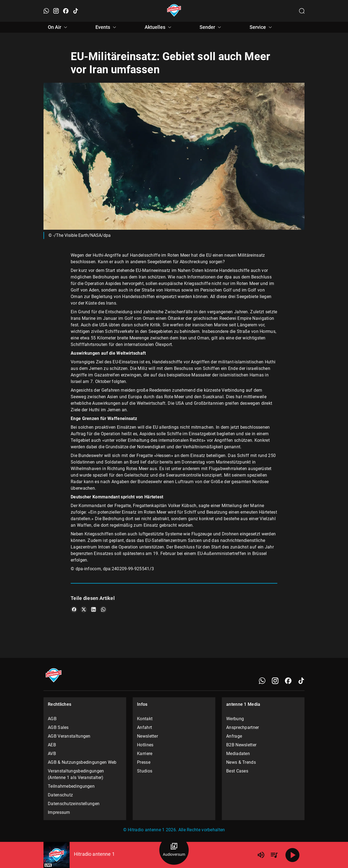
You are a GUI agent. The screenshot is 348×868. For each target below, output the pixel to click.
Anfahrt (145, 727)
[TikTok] (301, 681)
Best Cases (237, 771)
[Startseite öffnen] (174, 11)
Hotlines (145, 745)
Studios (145, 771)
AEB (52, 745)
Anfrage (234, 736)
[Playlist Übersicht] (274, 855)
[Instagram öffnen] (56, 11)
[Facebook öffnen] (66, 11)
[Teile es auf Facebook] (74, 609)
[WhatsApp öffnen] (46, 11)
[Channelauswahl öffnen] (302, 11)
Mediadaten (238, 754)
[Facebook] (288, 681)
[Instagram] (275, 681)
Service (262, 27)
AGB (52, 719)
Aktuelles (159, 27)
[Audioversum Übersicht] (174, 850)
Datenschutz (60, 795)
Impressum (59, 812)
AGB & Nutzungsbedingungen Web (82, 762)
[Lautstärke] (261, 855)
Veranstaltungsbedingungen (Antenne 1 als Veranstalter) (76, 774)
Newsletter (147, 736)
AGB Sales (58, 727)
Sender (211, 27)
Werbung (235, 719)
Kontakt (145, 719)
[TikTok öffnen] (76, 11)
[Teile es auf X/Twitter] (84, 609)
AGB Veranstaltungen (69, 736)
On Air (58, 27)
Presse (144, 762)
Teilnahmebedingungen (71, 786)
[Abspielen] (293, 855)
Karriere (145, 754)
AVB (52, 754)
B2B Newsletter (241, 745)
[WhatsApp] (262, 681)
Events (107, 27)
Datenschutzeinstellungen (74, 804)
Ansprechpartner (243, 727)
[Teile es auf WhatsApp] (103, 609)
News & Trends (241, 762)
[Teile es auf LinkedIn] (94, 609)
